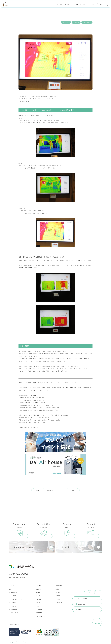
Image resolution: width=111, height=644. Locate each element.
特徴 (61, 4)
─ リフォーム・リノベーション (17, 613)
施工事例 (76, 4)
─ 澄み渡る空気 (13, 592)
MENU (103, 4)
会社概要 (58, 592)
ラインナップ (68, 4)
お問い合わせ (59, 586)
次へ (73, 490)
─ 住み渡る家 (13, 596)
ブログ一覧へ (55, 490)
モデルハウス (90, 4)
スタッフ (58, 599)
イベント (83, 4)
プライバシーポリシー (14, 625)
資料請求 (58, 589)
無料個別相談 (39, 613)
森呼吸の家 (39, 589)
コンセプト (55, 4)
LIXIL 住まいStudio (24, 101)
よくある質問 (39, 609)
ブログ (37, 606)
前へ (38, 490)
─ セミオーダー (13, 609)
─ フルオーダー (13, 606)
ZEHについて (59, 603)
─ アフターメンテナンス (15, 599)
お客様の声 (39, 599)
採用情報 (58, 596)
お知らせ (38, 603)
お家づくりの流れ (40, 616)
